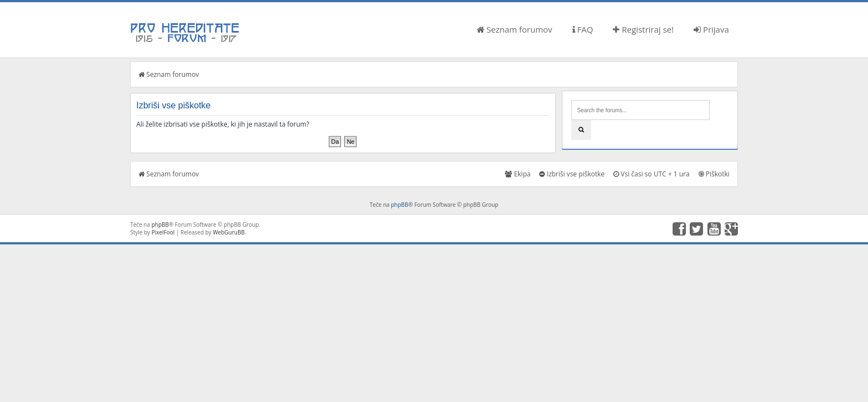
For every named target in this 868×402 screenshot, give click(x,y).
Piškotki (714, 174)
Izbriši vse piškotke (572, 174)
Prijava (711, 29)
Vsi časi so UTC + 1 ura (651, 174)
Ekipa (518, 174)
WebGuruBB (229, 232)
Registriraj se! (643, 29)
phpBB (399, 205)
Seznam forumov (515, 29)
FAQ (583, 29)
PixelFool (163, 232)
